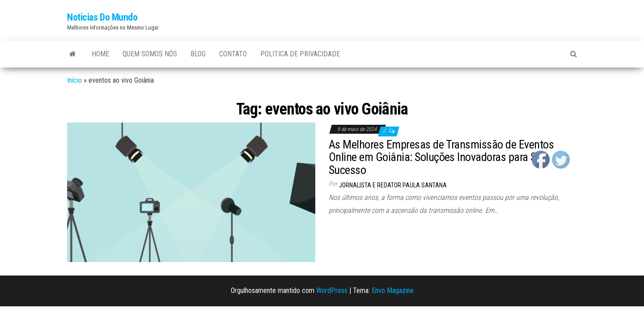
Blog (198, 54)
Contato (233, 54)
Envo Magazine (393, 290)
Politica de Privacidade (300, 54)
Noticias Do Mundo (102, 17)
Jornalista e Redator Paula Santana (393, 185)
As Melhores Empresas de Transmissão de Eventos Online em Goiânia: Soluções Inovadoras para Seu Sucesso (441, 157)
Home (100, 54)
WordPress (332, 290)
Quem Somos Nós (150, 54)
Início (74, 80)
